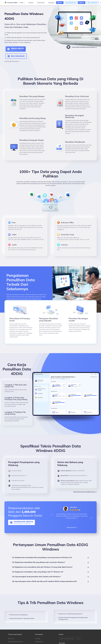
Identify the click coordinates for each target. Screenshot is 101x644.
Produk (21, 3)
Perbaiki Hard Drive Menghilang (18, 618)
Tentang (38, 642)
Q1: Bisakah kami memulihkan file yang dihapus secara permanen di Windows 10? (42, 561)
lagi (58, 250)
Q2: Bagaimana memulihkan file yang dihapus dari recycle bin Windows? (39, 566)
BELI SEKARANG (71, 3)
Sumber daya (41, 3)
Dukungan (51, 3)
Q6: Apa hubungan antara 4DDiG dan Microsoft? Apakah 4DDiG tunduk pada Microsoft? (45, 585)
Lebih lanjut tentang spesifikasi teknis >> (85, 495)
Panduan (31, 3)
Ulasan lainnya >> (72, 531)
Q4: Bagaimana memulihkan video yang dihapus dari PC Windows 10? (38, 575)
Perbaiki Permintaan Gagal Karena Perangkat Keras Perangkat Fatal (73, 622)
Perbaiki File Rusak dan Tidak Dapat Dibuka (22, 622)
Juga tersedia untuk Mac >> (12, 61)
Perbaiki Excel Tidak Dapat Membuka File (70, 617)
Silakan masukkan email (70, 642)
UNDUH (60, 3)
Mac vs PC (11, 642)
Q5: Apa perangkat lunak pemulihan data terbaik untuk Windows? (36, 580)
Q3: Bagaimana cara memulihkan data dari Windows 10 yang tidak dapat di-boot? (42, 571)
